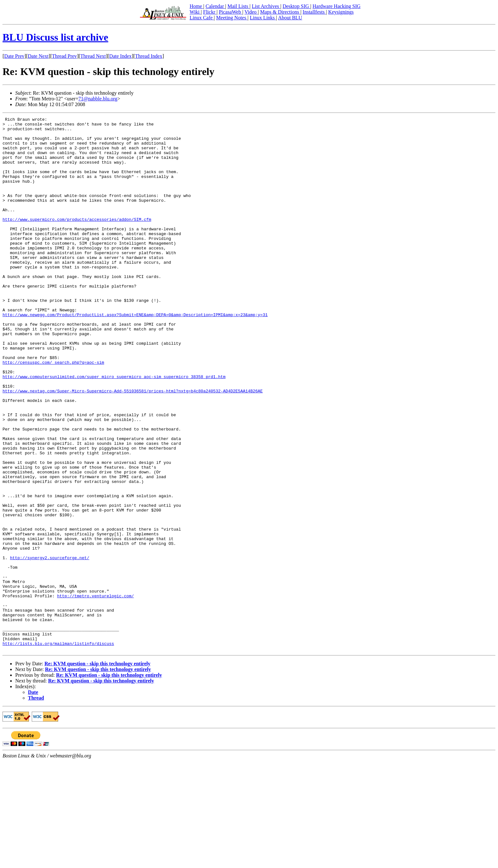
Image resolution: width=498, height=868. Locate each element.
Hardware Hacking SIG (336, 6)
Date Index (121, 56)
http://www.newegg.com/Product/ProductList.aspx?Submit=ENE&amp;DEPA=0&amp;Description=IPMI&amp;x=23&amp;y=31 (135, 355)
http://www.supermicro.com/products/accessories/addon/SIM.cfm (77, 240)
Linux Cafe (202, 18)
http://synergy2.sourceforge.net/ (50, 646)
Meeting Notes (232, 18)
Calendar (215, 6)
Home (196, 6)
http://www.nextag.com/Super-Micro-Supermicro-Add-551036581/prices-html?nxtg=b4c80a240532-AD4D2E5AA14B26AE (133, 446)
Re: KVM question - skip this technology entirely (97, 770)
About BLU (290, 18)
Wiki (195, 12)
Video (251, 12)
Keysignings (341, 12)
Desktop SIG (296, 6)
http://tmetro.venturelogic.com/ (96, 692)
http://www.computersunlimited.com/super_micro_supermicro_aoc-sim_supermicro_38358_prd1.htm (114, 429)
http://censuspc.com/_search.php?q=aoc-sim (53, 412)
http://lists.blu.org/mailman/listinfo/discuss (58, 749)
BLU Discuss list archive (55, 37)
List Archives (266, 6)
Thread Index (149, 56)
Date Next (38, 56)
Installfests (314, 12)
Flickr (210, 12)
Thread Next (93, 56)
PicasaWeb (231, 12)
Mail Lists (238, 6)
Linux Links (263, 18)
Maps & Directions (280, 12)
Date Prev (14, 56)
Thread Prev (64, 56)
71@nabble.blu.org (98, 99)
